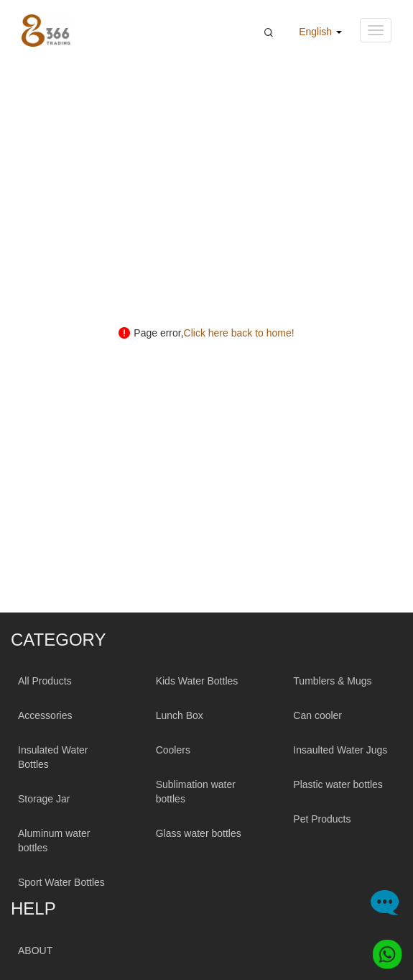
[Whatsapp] (383, 950)
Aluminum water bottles (54, 841)
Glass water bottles (199, 833)
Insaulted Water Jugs (340, 750)
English (320, 32)
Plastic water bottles (338, 784)
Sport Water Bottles (61, 882)
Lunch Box (180, 715)
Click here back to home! (239, 333)
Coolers (173, 750)
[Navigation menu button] (376, 30)
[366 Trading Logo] (46, 31)
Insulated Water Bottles (53, 757)
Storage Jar (44, 799)
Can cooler (317, 715)
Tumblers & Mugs (332, 681)
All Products (45, 681)
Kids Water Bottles (197, 681)
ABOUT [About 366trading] (35, 951)
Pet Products (322, 819)
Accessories (45, 715)
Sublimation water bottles (196, 792)
